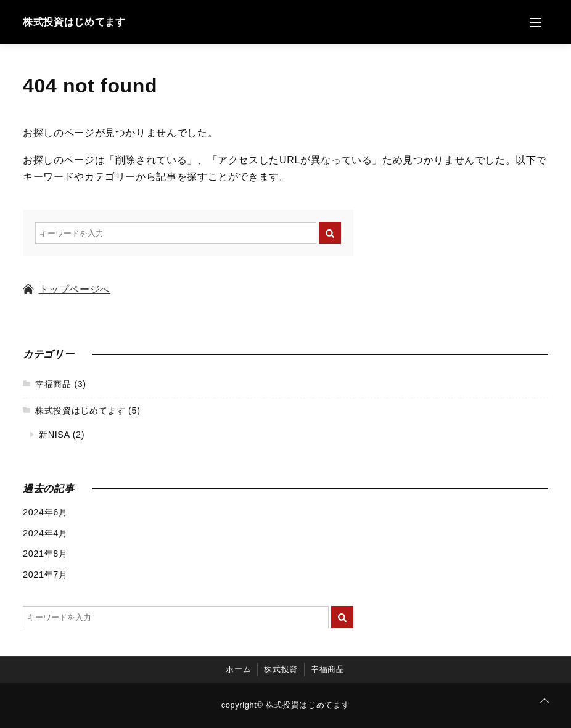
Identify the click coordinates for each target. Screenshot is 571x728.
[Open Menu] (536, 22)
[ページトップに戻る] (544, 701)
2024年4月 (45, 533)
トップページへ (67, 289)
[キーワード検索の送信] (330, 233)
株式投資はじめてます (74, 22)
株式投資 (281, 670)
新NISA (54, 435)
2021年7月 (45, 575)
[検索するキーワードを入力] (176, 233)
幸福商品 (53, 384)
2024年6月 (45, 512)
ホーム (238, 670)
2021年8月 (45, 554)
